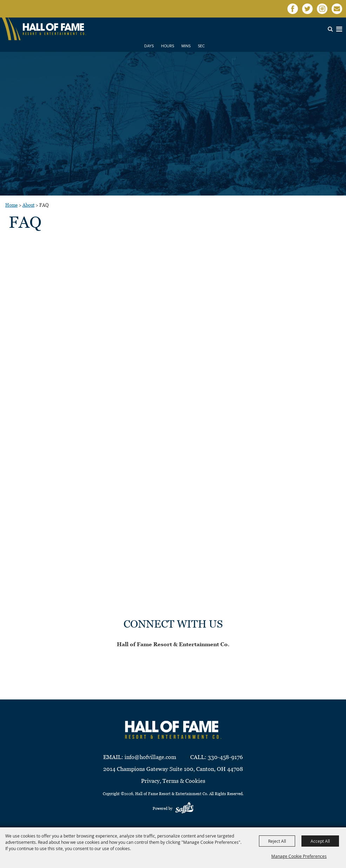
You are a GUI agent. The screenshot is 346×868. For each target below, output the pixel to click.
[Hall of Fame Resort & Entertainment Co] (54, 29)
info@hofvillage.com (150, 757)
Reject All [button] (277, 841)
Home (11, 205)
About (28, 205)
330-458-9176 (225, 757)
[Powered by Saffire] (184, 808)
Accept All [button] (320, 841)
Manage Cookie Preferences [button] (299, 856)
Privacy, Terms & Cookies (173, 781)
